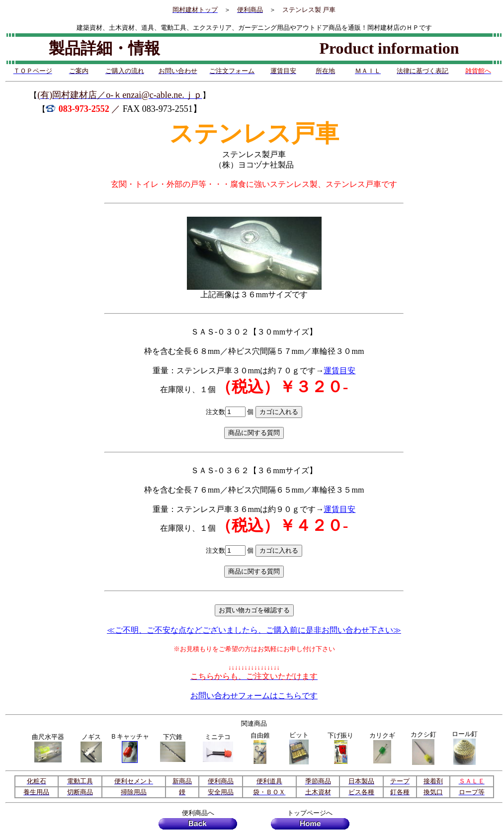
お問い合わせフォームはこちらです (254, 696)
